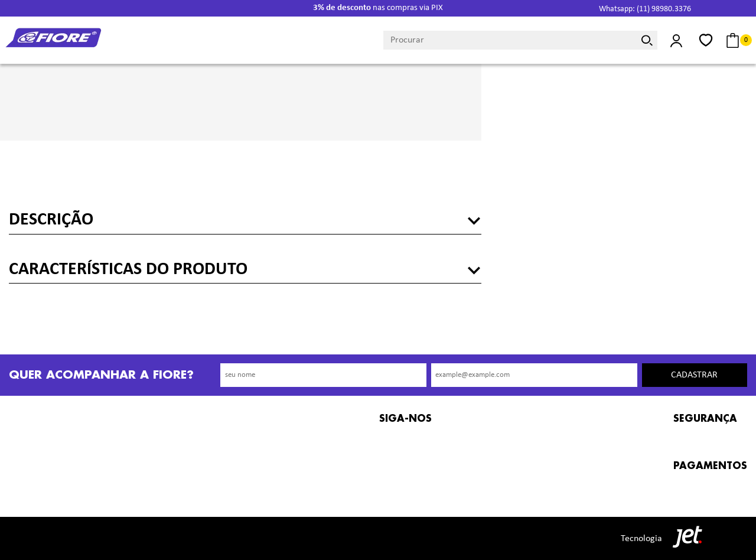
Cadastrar (694, 375)
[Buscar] (647, 40)
